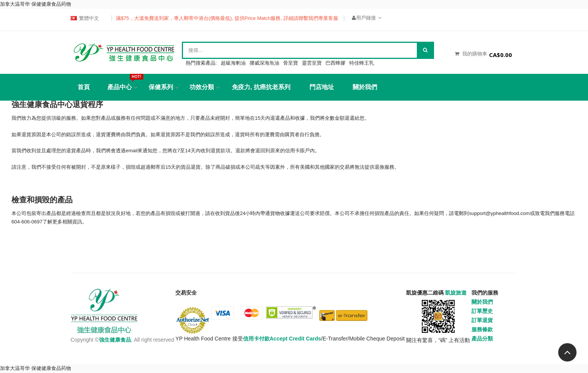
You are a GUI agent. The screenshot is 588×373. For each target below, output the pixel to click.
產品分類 (482, 339)
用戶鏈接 (367, 18)
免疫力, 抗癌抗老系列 (261, 87)
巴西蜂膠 (335, 63)
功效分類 (202, 87)
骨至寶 (291, 63)
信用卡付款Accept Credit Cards (282, 339)
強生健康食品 (115, 340)
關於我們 (365, 87)
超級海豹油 (233, 63)
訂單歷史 (482, 311)
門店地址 (322, 87)
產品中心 (122, 82)
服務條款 (482, 329)
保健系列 (161, 87)
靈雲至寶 (312, 63)
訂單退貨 (482, 320)
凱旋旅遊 (456, 293)
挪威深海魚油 (264, 63)
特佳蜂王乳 (362, 63)
